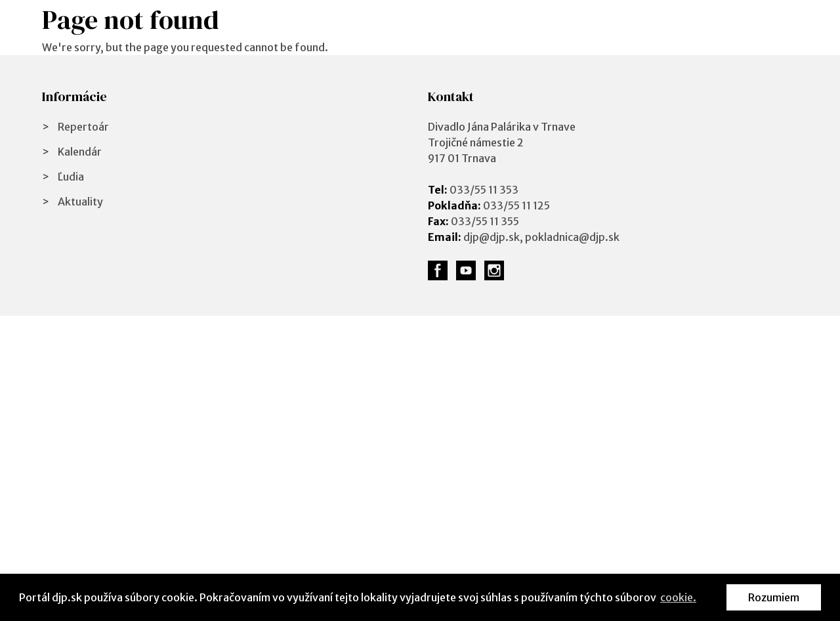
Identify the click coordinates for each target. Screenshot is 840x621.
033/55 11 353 (484, 190)
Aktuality (80, 202)
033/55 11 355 (485, 221)
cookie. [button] (678, 597)
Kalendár (80, 152)
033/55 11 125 (516, 205)
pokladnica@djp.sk (572, 237)
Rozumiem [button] (774, 597)
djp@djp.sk (492, 237)
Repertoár (83, 127)
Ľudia (71, 177)
